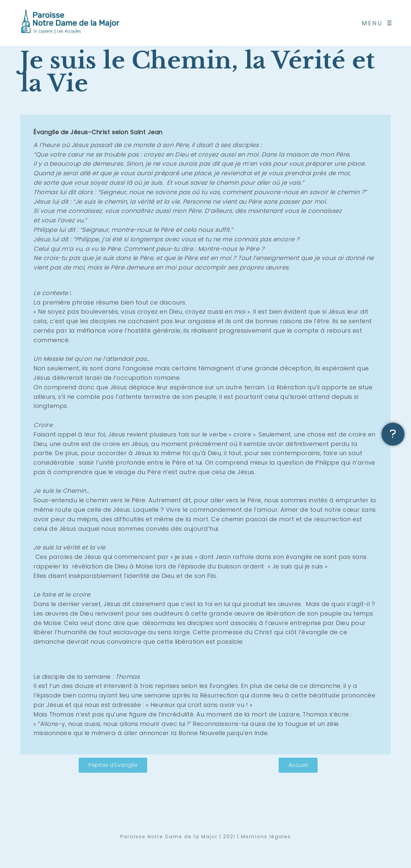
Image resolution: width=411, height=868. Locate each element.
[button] (113, 765)
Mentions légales (266, 838)
